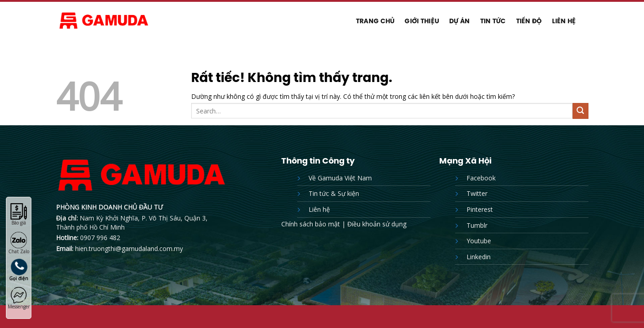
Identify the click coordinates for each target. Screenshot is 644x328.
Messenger (19, 298)
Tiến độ (529, 21)
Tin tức (493, 21)
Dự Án (459, 21)
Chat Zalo (19, 243)
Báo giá (19, 215)
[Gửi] (581, 111)
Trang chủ (375, 21)
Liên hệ (564, 21)
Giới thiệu (422, 21)
